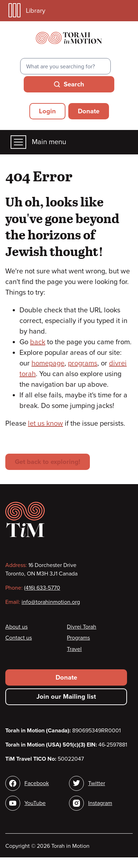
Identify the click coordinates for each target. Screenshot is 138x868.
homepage (48, 363)
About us (16, 627)
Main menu (38, 142)
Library (27, 10)
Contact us (19, 638)
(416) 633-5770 (42, 588)
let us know (45, 424)
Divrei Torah (82, 627)
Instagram (100, 803)
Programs (78, 638)
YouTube (35, 803)
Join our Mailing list (66, 697)
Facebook (37, 783)
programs (83, 363)
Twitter (97, 783)
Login (47, 111)
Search (74, 84)
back (38, 342)
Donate (89, 111)
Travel (74, 649)
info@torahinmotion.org (51, 602)
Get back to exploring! (48, 462)
